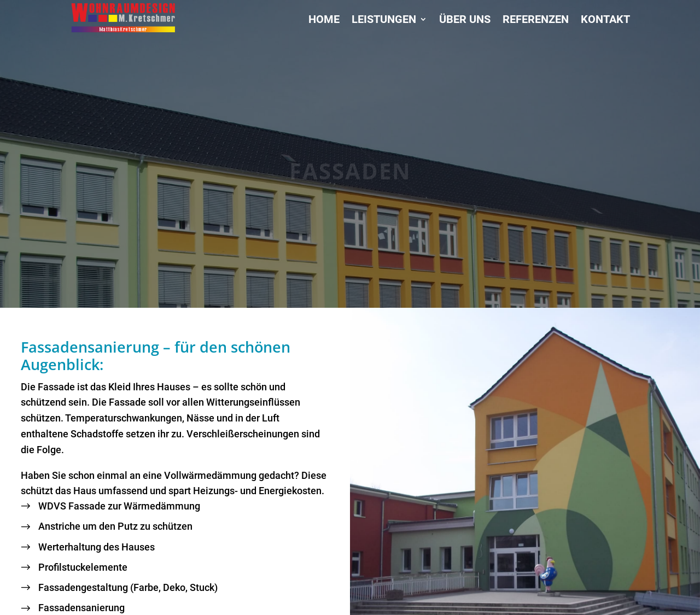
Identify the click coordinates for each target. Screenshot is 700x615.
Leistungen (384, 20)
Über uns (465, 20)
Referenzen (536, 20)
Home (324, 20)
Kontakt (605, 20)
